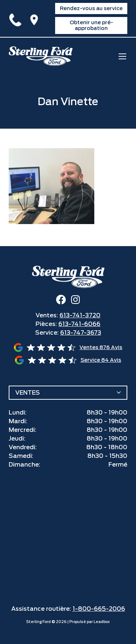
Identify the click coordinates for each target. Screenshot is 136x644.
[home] (41, 56)
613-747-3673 (81, 333)
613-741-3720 (17, 18)
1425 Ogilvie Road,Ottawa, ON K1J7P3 (36, 18)
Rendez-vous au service (91, 8)
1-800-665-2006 (99, 609)
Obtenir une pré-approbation (91, 25)
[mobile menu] (122, 56)
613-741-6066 (79, 324)
